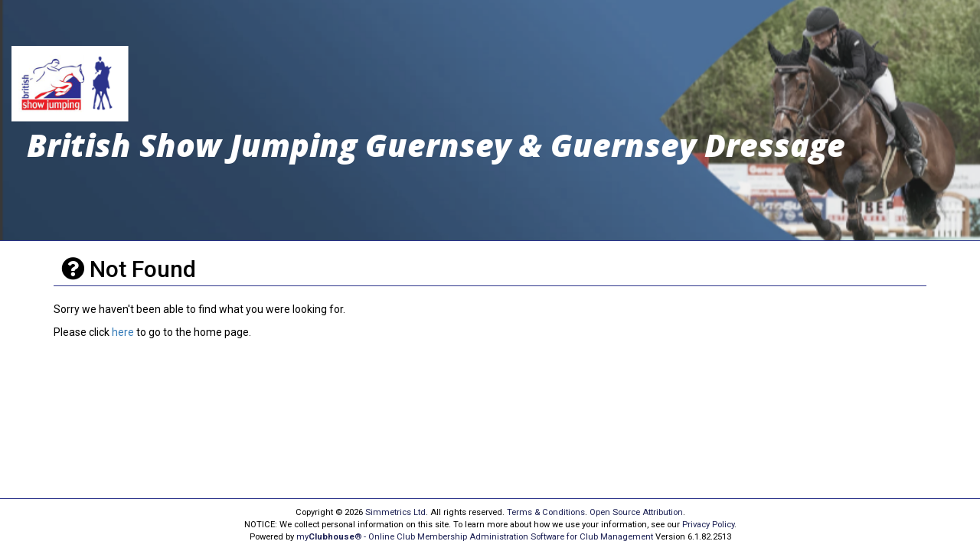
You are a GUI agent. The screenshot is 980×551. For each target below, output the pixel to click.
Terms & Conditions (546, 512)
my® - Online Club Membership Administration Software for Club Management (475, 537)
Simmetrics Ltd (395, 512)
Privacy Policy (708, 525)
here (123, 332)
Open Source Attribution (636, 512)
